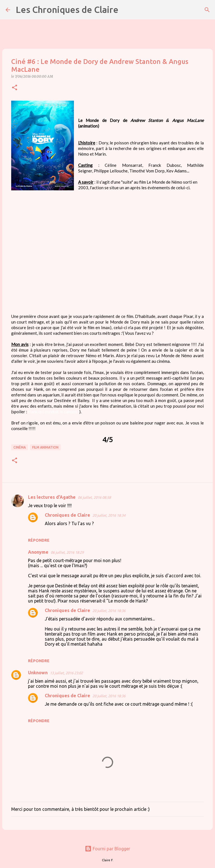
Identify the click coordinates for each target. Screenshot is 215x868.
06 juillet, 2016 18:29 (67, 552)
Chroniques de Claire (67, 515)
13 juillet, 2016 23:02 (66, 673)
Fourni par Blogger (107, 849)
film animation (45, 447)
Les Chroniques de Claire (67, 10)
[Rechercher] (126, 10)
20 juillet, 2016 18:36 (109, 611)
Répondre (39, 540)
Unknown (38, 673)
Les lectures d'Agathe (52, 497)
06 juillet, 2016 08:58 (94, 497)
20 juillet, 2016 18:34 (109, 515)
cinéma (20, 447)
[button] (15, 88)
